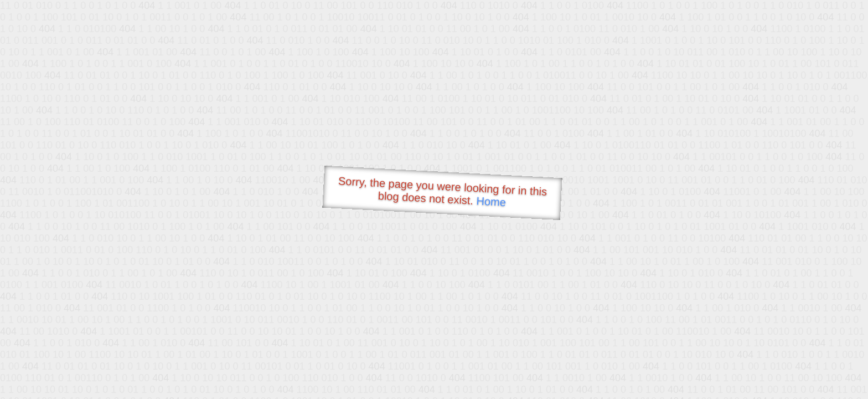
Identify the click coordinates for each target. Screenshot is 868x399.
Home (491, 201)
